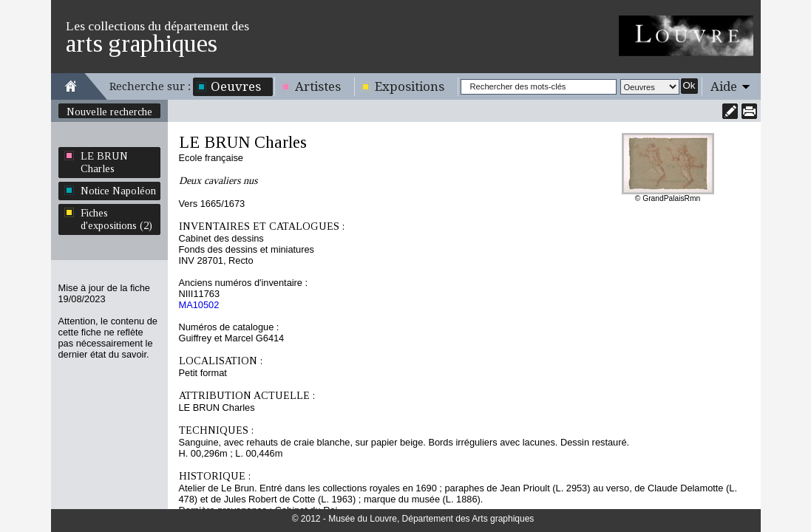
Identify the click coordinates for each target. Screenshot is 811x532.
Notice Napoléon (118, 191)
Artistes (318, 86)
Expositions (410, 86)
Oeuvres (236, 86)
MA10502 (199, 305)
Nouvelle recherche (109, 112)
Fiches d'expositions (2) (116, 219)
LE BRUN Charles (104, 162)
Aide (724, 86)
